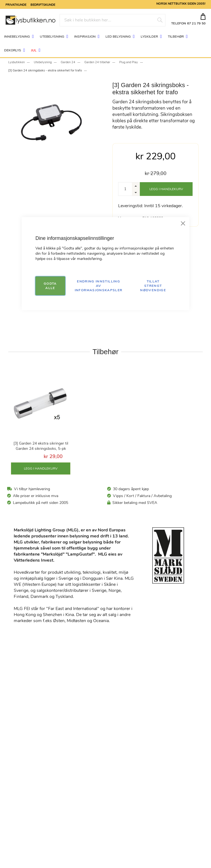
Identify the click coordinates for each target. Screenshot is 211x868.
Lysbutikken (16, 62)
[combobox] (113, 20)
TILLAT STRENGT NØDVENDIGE (153, 286)
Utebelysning (43, 62)
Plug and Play (129, 62)
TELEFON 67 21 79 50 (188, 23)
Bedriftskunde (43, 4)
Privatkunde (16, 4)
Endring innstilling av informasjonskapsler (99, 286)
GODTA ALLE (50, 286)
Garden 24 (68, 62)
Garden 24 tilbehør (97, 62)
